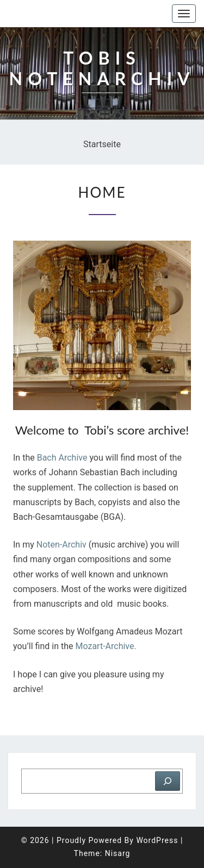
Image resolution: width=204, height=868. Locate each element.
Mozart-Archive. (107, 646)
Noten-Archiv (61, 545)
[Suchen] (168, 781)
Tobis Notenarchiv (62, 14)
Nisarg (118, 853)
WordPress (157, 840)
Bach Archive (62, 458)
